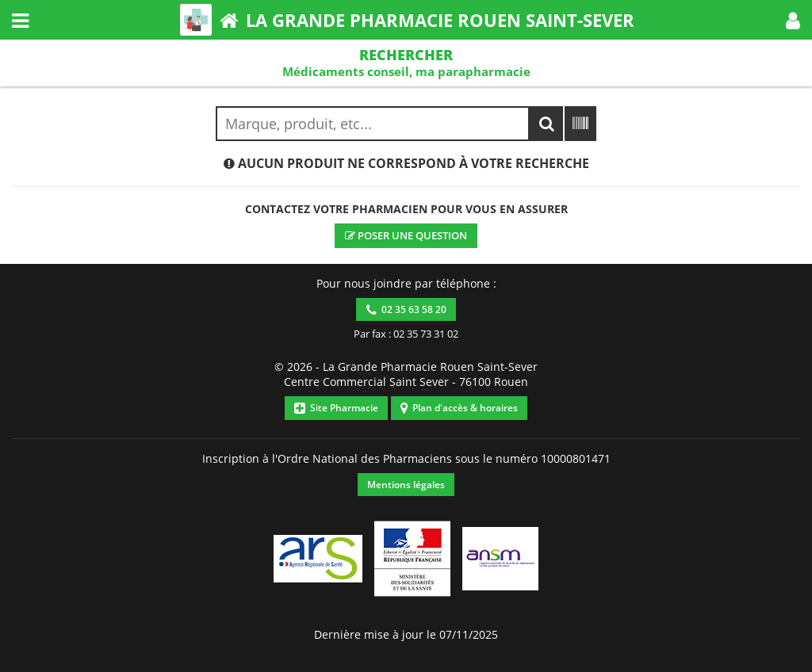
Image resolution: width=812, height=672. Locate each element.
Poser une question (406, 235)
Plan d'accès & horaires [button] (459, 408)
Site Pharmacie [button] (336, 408)
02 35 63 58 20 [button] (406, 309)
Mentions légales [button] (406, 485)
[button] (793, 20)
